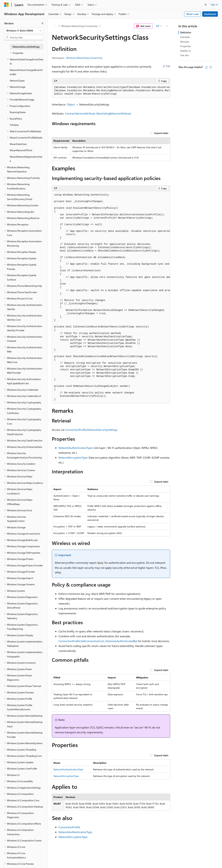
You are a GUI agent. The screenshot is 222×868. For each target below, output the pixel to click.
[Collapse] (42, 23)
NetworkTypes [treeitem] (17, 81)
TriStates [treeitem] (14, 125)
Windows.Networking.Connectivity (79, 26)
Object (71, 104)
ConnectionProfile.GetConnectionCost (81, 641)
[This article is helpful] (206, 67)
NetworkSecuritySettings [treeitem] (26, 47)
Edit (166, 66)
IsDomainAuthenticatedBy (121, 641)
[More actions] (167, 26)
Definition (186, 32)
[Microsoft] (6, 5)
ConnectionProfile (69, 827)
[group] (111, 91)
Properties (186, 46)
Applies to (185, 51)
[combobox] (24, 31)
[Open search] (206, 5)
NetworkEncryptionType (73, 457)
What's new (193, 14)
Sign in (214, 4)
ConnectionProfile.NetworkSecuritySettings (91, 430)
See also (185, 55)
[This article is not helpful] (211, 67)
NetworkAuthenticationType (75, 448)
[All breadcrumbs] (55, 26)
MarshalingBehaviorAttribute (114, 113)
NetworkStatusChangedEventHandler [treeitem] (26, 72)
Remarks (185, 42)
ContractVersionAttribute (80, 113)
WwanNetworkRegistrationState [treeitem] (26, 159)
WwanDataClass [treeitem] (18, 144)
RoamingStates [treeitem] (18, 112)
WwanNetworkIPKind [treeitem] (21, 150)
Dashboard (210, 14)
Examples (185, 37)
